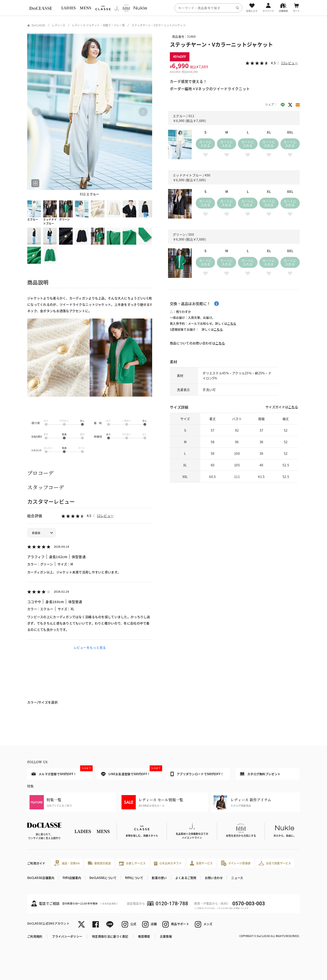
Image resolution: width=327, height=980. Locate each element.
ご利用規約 (35, 936)
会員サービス (201, 863)
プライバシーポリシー (67, 936)
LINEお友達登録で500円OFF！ (131, 772)
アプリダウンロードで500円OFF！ (197, 774)
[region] (163, 8)
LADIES (69, 8)
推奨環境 (144, 936)
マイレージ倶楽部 (236, 863)
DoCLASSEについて (103, 878)
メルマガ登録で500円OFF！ (61, 772)
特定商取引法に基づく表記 (110, 936)
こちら (232, 323)
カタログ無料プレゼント (260, 774)
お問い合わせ (214, 878)
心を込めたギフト (168, 863)
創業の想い (159, 878)
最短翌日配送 (99, 863)
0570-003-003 (249, 904)
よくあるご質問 (186, 878)
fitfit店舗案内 (72, 878)
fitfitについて (134, 878)
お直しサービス (132, 863)
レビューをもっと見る (90, 647)
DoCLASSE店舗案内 (41, 878)
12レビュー (105, 516)
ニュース (237, 878)
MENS (85, 8)
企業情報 (166, 936)
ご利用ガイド (36, 863)
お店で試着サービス (275, 863)
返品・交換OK (67, 863)
